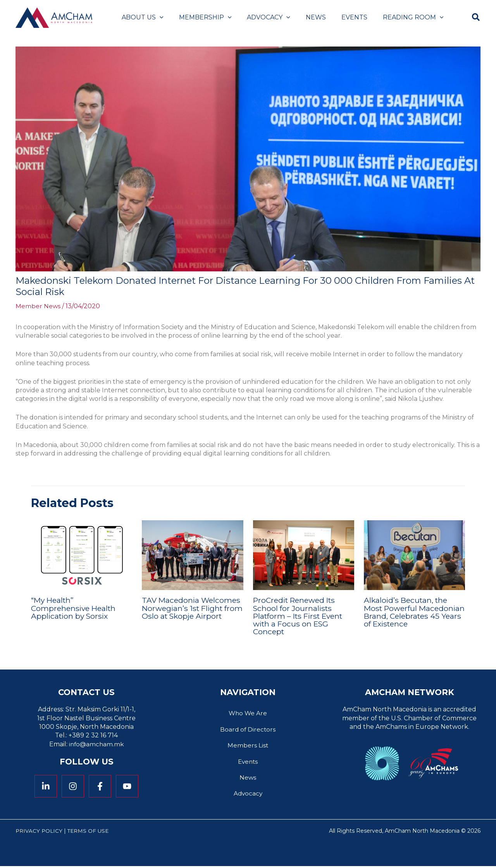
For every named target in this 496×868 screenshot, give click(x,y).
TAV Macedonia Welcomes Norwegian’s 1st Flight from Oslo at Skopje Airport (192, 612)
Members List (248, 746)
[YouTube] (127, 786)
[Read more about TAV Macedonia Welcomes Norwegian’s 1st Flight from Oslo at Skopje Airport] (192, 555)
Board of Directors (248, 729)
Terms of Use (90, 833)
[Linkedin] (46, 786)
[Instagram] (73, 786)
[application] (158, 17)
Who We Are (248, 713)
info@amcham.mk (96, 744)
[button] (476, 18)
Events (248, 762)
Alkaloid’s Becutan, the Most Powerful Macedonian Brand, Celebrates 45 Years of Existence (407, 616)
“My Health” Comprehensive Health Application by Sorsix (75, 608)
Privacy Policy (40, 833)
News (248, 779)
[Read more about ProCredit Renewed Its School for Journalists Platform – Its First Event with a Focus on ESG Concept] (304, 555)
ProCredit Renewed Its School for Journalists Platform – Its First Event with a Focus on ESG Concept (301, 616)
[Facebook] (100, 786)
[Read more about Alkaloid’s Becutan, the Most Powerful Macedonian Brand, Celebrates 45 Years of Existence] (414, 555)
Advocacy (248, 795)
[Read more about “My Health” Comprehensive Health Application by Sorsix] (82, 555)
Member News (38, 306)
